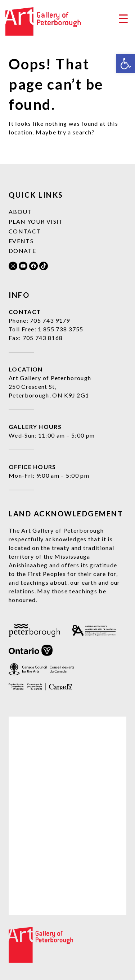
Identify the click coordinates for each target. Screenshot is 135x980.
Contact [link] (25, 231)
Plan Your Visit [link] (36, 221)
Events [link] (21, 241)
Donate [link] (22, 251)
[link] (126, 64)
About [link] (20, 212)
